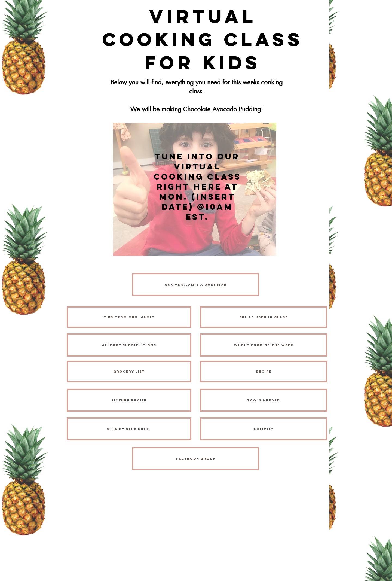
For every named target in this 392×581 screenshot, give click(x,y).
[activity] (264, 429)
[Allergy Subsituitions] (129, 345)
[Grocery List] (129, 372)
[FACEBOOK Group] (196, 459)
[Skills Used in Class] (264, 317)
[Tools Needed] (264, 400)
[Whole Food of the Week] (264, 345)
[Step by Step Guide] (129, 429)
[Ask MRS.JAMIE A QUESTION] (196, 285)
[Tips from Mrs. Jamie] (129, 317)
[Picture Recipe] (129, 400)
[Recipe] (264, 372)
